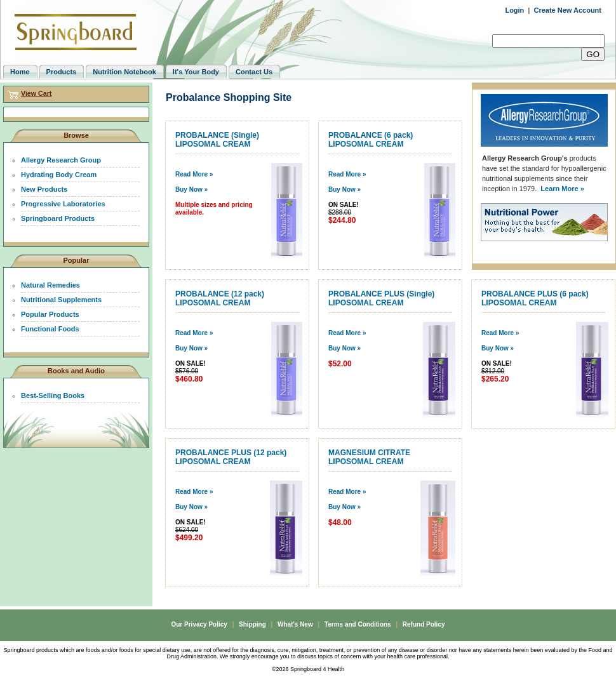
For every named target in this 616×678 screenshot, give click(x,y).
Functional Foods (50, 329)
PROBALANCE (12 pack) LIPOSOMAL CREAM (220, 298)
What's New (295, 624)
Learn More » (562, 189)
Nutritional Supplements (61, 300)
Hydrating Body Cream (59, 175)
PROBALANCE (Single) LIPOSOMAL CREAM (217, 140)
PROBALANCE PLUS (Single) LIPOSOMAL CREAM (381, 298)
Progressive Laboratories (63, 204)
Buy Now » (191, 189)
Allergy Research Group (61, 160)
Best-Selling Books (53, 395)
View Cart (36, 93)
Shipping (252, 624)
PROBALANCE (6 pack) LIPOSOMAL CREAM (371, 140)
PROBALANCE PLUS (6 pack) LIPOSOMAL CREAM (535, 298)
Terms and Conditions (358, 624)
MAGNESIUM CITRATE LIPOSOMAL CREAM (369, 457)
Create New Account (567, 10)
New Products (44, 189)
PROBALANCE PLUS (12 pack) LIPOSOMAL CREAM (231, 457)
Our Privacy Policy (199, 624)
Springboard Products (58, 218)
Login (514, 10)
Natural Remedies (50, 285)
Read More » (194, 174)
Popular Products (50, 314)
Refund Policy (424, 624)
